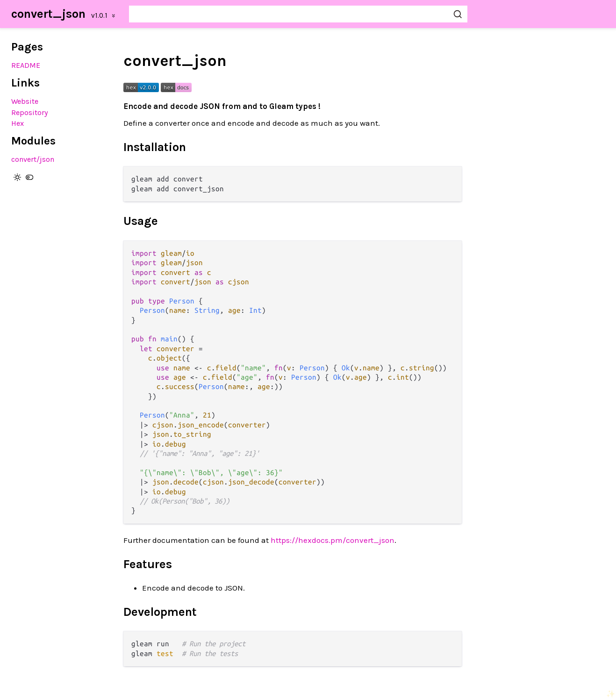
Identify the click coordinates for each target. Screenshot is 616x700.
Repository (30, 112)
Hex (18, 123)
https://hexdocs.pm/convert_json (333, 540)
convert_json (48, 14)
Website (25, 101)
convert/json (33, 159)
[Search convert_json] (298, 14)
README (26, 65)
